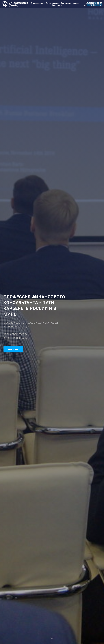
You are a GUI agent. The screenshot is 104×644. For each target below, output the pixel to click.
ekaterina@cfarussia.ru (92, 5)
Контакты (56, 5)
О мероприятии (37, 3)
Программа (65, 3)
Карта (75, 3)
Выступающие (52, 3)
